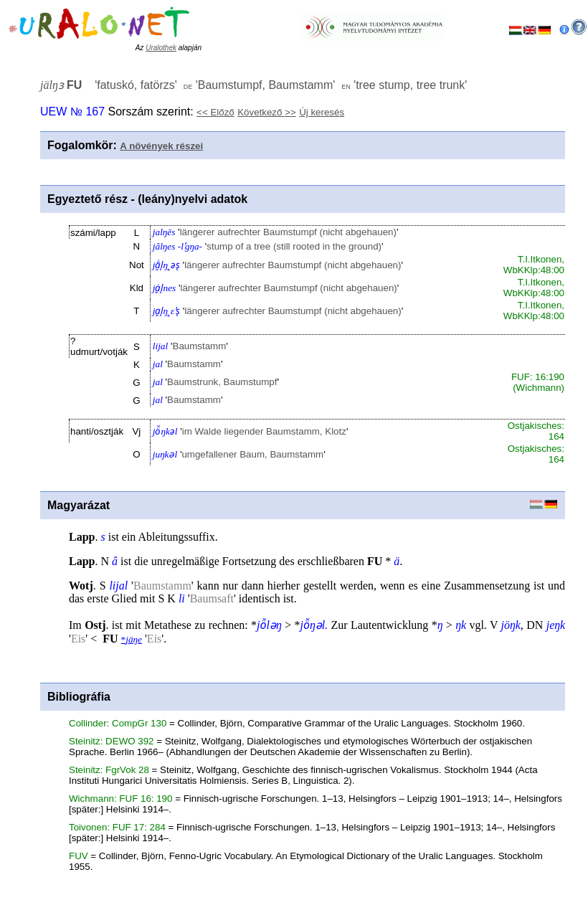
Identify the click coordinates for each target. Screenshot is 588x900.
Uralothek (161, 48)
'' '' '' (253, 85)
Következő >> (267, 112)
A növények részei (161, 146)
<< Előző (215, 112)
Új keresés (322, 112)
